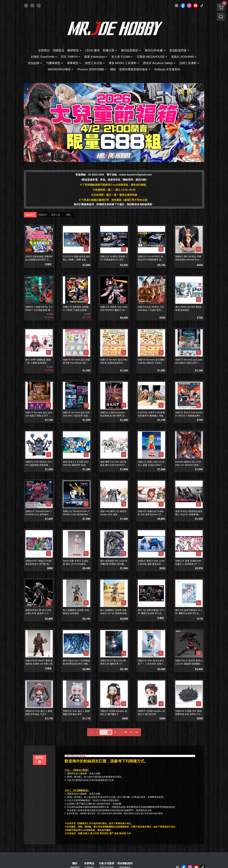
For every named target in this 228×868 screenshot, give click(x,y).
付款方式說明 (107, 863)
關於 (75, 863)
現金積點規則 (125, 863)
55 (126, 732)
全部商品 (89, 863)
